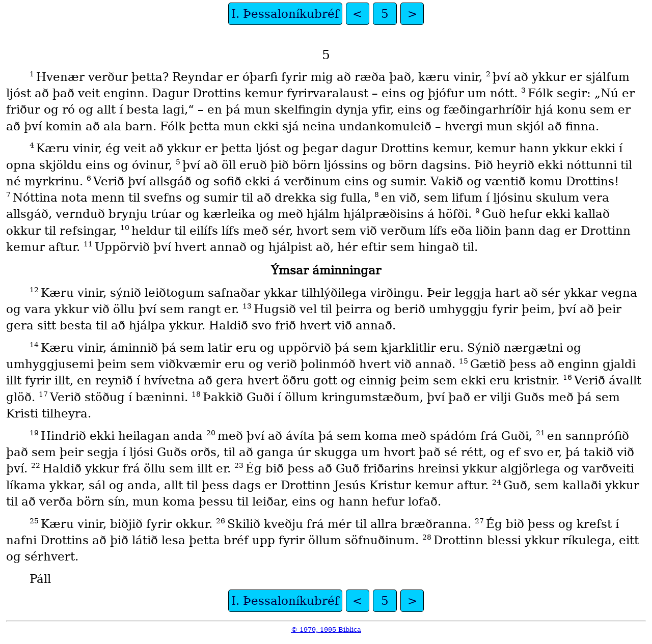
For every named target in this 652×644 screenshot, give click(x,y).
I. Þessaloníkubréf (285, 14)
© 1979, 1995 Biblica (326, 629)
